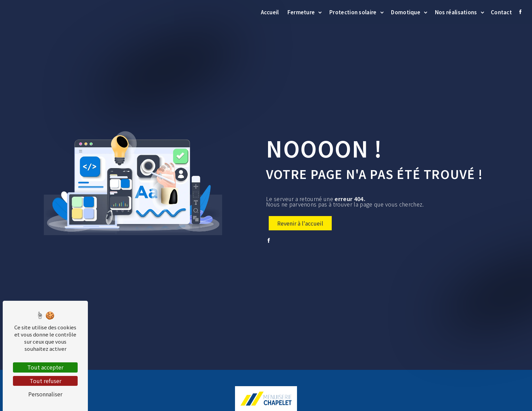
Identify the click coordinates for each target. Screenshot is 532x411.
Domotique (405, 12)
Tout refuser (45, 381)
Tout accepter (45, 367)
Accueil (269, 12)
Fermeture (300, 12)
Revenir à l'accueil (300, 223)
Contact (500, 12)
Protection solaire (352, 12)
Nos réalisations (455, 12)
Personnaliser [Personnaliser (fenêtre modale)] (45, 394)
